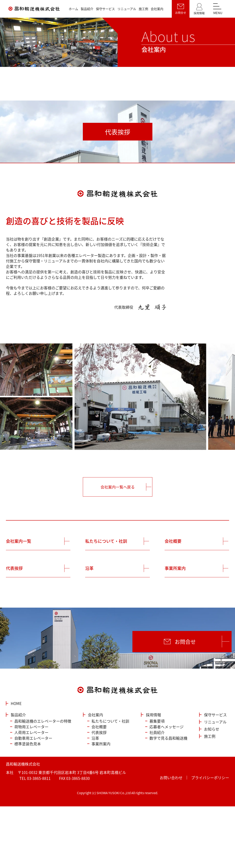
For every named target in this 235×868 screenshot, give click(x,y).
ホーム (73, 9)
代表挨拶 (14, 568)
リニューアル (127, 9)
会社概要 (173, 541)
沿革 (89, 568)
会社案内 (157, 9)
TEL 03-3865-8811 (35, 778)
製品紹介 (87, 9)
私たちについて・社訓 (106, 541)
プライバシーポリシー (210, 778)
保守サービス (105, 9)
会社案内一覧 (19, 541)
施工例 (143, 9)
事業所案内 (175, 568)
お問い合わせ (171, 778)
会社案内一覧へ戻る (118, 487)
